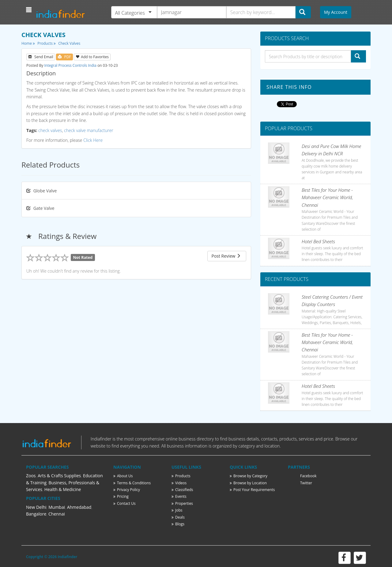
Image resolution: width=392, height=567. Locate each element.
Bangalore (36, 514)
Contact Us (124, 503)
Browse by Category (249, 476)
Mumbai (57, 507)
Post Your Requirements (252, 490)
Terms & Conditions (132, 483)
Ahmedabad (79, 507)
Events (179, 496)
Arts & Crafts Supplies (59, 476)
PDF (64, 57)
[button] (30, 10)
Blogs (178, 524)
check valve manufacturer (89, 130)
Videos (179, 483)
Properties (182, 503)
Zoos (31, 476)
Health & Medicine (63, 489)
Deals (178, 517)
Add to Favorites (92, 57)
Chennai (57, 514)
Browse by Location (248, 483)
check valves (50, 130)
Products (47, 43)
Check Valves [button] (69, 43)
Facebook (308, 476)
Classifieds (182, 490)
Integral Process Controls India (71, 65)
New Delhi (36, 507)
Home (28, 43)
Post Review (226, 256)
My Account (336, 12)
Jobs (177, 510)
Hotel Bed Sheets (318, 241)
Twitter (306, 483)
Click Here (93, 140)
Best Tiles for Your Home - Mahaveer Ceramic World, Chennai (327, 197)
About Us (123, 476)
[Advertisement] (136, 305)
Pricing (121, 496)
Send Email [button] (41, 57)
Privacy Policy (127, 490)
